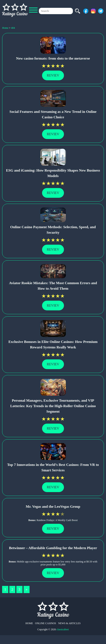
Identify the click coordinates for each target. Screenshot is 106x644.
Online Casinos (46, 623)
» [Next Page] (27, 589)
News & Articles (69, 623)
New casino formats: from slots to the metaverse (53, 58)
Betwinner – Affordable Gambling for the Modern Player (53, 548)
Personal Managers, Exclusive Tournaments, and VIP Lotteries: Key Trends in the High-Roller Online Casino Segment (53, 406)
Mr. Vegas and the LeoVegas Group (53, 507)
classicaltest (63, 629)
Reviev (53, 75)
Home (29, 623)
